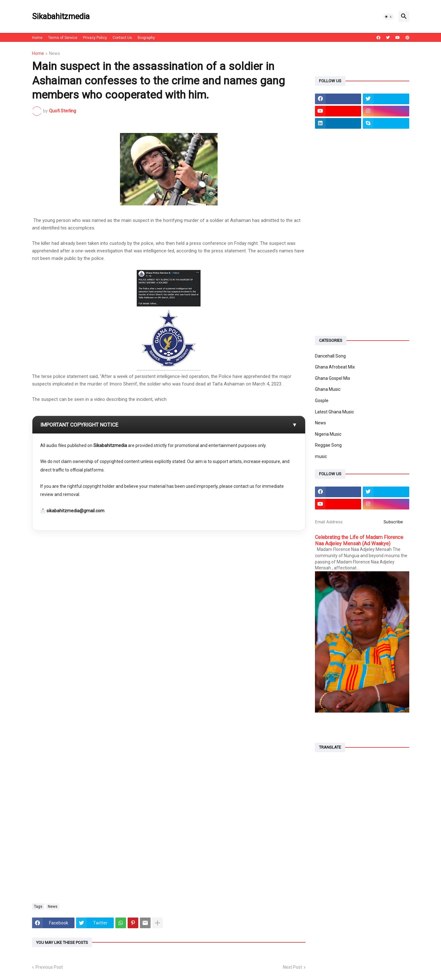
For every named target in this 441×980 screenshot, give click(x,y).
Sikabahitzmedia (61, 16)
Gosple (322, 401)
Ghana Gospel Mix (333, 378)
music (321, 456)
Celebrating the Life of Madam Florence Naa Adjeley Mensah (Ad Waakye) (359, 540)
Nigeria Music (328, 434)
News (55, 54)
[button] (389, 17)
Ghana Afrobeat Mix (335, 367)
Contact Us (122, 38)
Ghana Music (328, 389)
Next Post (292, 967)
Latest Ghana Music (334, 412)
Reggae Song (328, 445)
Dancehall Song (330, 356)
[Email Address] (349, 522)
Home (37, 38)
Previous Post (49, 967)
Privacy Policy (95, 38)
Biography (146, 38)
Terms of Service (63, 38)
